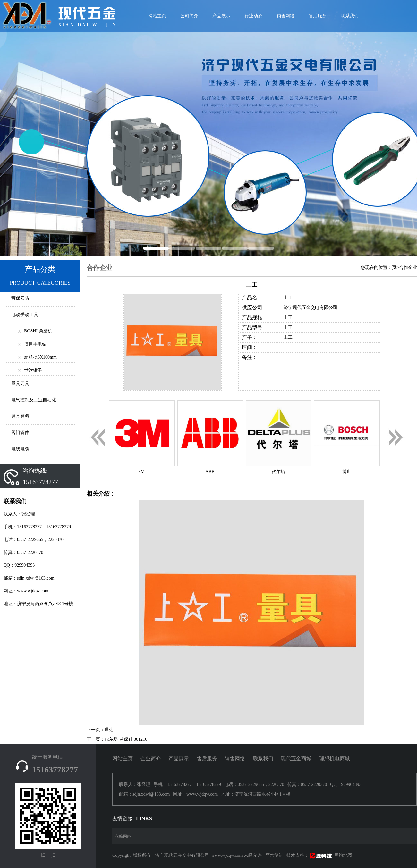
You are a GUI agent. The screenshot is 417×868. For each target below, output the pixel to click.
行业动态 (253, 16)
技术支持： (310, 855)
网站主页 (123, 759)
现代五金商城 (296, 759)
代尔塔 (278, 472)
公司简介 (189, 16)
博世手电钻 (35, 344)
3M (142, 472)
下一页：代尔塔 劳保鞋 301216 (117, 739)
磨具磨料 (20, 416)
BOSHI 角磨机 (38, 331)
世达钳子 (33, 370)
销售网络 (285, 16)
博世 (347, 472)
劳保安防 (20, 298)
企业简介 (151, 759)
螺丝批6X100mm (40, 357)
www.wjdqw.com (227, 855)
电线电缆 (20, 449)
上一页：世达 (100, 730)
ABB (210, 472)
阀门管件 (20, 433)
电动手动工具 (25, 315)
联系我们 (350, 16)
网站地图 (343, 855)
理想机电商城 (335, 759)
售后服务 (318, 16)
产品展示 (221, 16)
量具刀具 (20, 384)
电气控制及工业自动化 (34, 400)
